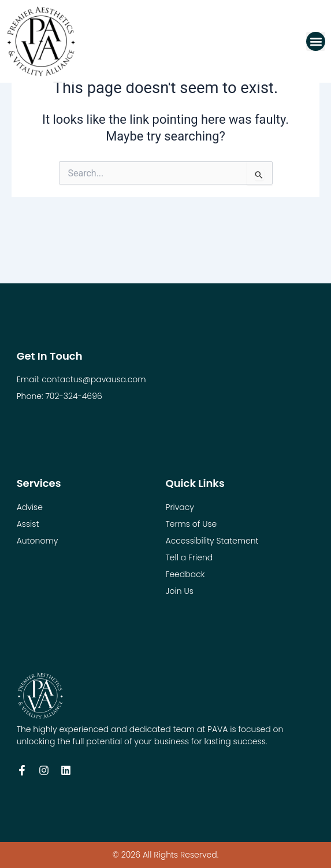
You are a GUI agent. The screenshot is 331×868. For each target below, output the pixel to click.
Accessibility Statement (212, 541)
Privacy (180, 507)
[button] (316, 41)
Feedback (185, 574)
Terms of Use (191, 524)
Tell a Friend (189, 557)
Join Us (180, 591)
